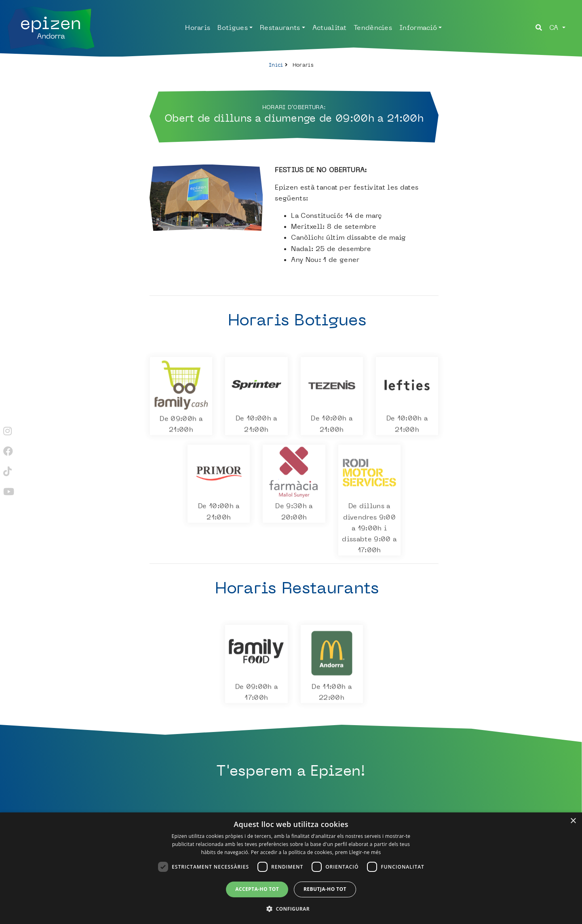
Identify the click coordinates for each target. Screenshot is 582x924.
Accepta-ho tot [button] (257, 889)
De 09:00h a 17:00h (256, 694)
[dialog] (291, 868)
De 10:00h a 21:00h (256, 426)
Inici (276, 65)
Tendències (373, 27)
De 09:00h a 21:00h (181, 426)
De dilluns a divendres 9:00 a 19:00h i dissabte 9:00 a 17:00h (369, 530)
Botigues (233, 27)
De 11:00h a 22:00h (332, 694)
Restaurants (280, 27)
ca (555, 27)
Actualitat (329, 27)
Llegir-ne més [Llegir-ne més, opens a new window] (365, 852)
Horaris (198, 27)
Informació (418, 27)
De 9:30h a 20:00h (294, 513)
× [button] (573, 821)
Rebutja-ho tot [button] (325, 889)
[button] (291, 909)
